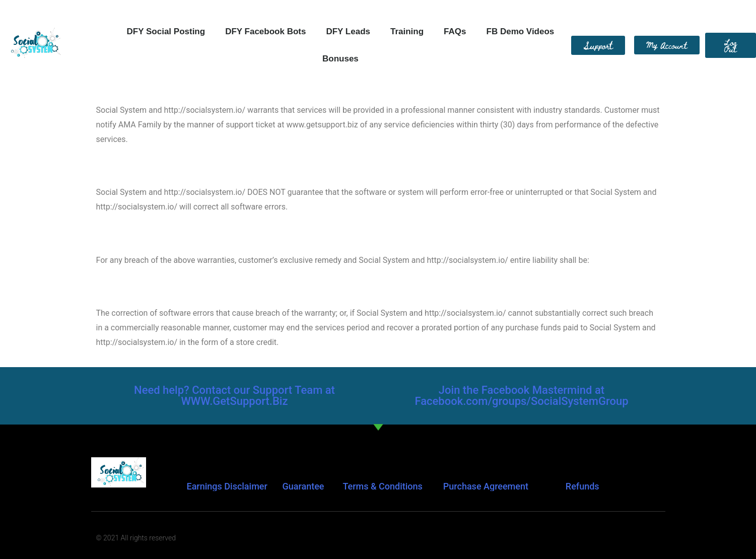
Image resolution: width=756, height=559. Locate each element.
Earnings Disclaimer (227, 486)
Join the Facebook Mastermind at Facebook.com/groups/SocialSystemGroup (521, 396)
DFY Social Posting (166, 31)
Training (407, 31)
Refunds (582, 486)
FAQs (455, 31)
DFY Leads (348, 31)
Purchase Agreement (486, 486)
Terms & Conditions (382, 486)
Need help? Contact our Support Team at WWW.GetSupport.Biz (234, 396)
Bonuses (340, 59)
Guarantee (303, 486)
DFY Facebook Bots (265, 31)
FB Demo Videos (521, 31)
